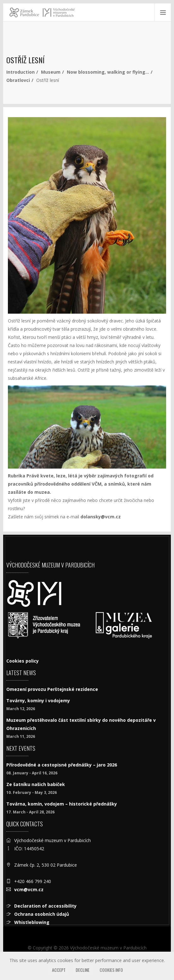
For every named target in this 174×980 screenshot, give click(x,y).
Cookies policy (23, 661)
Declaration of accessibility (45, 906)
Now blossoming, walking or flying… (108, 72)
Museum (51, 72)
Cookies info (111, 970)
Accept (59, 970)
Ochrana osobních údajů (42, 914)
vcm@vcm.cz (29, 889)
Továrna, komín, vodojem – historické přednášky (62, 804)
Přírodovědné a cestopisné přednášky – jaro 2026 (62, 765)
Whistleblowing (32, 922)
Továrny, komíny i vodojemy (38, 701)
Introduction (20, 72)
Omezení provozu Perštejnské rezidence (52, 689)
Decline (83, 970)
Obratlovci (18, 80)
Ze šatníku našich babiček (36, 784)
